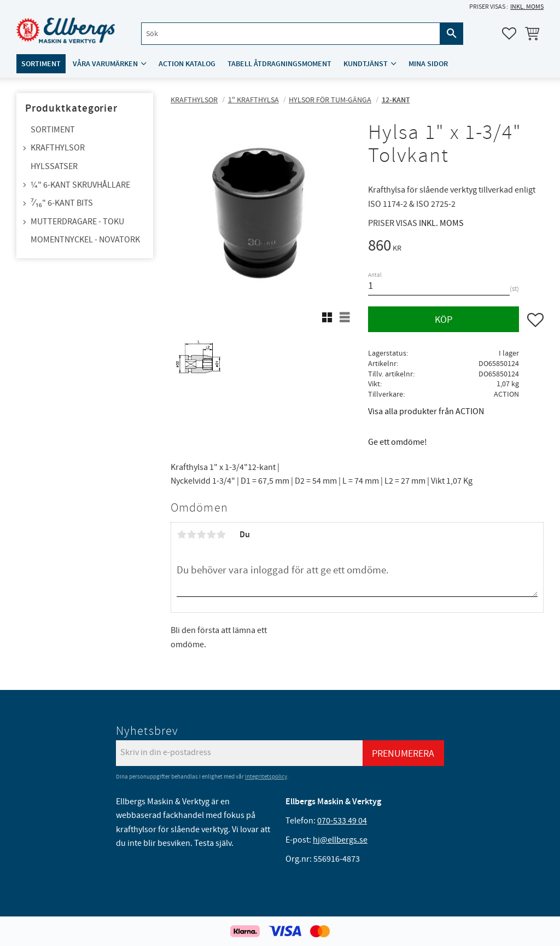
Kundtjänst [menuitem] (366, 64)
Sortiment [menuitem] (41, 64)
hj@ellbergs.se (340, 840)
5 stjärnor (221, 535)
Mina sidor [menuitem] (428, 64)
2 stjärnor (191, 535)
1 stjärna (182, 535)
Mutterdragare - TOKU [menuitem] (77, 222)
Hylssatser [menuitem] (54, 166)
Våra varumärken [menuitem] (105, 64)
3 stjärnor (201, 535)
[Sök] (452, 34)
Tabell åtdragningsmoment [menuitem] (279, 64)
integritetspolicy (266, 777)
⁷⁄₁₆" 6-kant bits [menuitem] (62, 203)
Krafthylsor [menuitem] (58, 148)
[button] (509, 33)
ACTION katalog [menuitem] (187, 64)
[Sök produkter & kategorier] (291, 34)
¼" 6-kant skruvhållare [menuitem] (80, 185)
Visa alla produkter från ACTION (426, 411)
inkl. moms (527, 7)
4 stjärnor (211, 535)
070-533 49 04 (342, 821)
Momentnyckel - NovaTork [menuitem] (85, 240)
